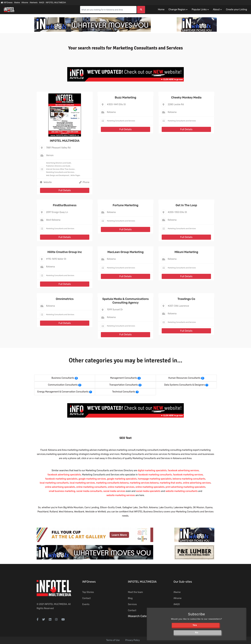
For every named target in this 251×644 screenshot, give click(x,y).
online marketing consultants (91, 487)
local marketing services (82, 483)
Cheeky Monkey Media (186, 98)
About (216, 9)
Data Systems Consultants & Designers (185, 385)
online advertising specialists (60, 487)
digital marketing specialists (152, 471)
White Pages (75, 175)
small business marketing (62, 491)
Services (132, 604)
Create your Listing (236, 9)
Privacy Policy (133, 640)
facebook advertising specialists (64, 475)
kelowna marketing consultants (189, 479)
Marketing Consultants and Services (60, 172)
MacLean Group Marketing (125, 252)
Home (161, 9)
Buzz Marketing (125, 98)
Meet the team (135, 592)
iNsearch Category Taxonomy (147, 616)
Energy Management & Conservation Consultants (63, 392)
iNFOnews (7, 3)
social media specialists (148, 491)
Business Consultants (63, 378)
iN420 (42, 3)
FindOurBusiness (65, 205)
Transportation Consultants (124, 385)
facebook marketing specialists (61, 479)
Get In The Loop (186, 205)
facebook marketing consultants (155, 475)
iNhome (25, 3)
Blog (130, 598)
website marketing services (121, 495)
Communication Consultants (63, 385)
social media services (114, 491)
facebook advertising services (183, 471)
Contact (86, 598)
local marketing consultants (54, 483)
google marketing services (92, 479)
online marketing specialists (150, 487)
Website (48, 182)
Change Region (177, 9)
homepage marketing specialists (155, 479)
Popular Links (199, 9)
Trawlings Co (186, 299)
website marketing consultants (182, 491)
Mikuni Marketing (186, 252)
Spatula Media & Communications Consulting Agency (125, 301)
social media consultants (89, 491)
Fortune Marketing (125, 205)
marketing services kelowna (144, 483)
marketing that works (171, 483)
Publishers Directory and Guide (58, 166)
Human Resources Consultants (184, 378)
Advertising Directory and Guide (59, 163)
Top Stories (88, 592)
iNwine (17, 3)
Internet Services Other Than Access (60, 169)
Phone (84, 182)
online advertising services (197, 483)
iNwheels (34, 3)
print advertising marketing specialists (186, 487)
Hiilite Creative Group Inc (65, 252)
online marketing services (121, 487)
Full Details (65, 190)
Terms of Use (113, 640)
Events (86, 604)
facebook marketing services (188, 475)
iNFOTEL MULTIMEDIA (56, 3)
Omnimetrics (65, 299)
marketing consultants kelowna (112, 483)
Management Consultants (124, 378)
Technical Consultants (124, 392)
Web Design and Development (58, 175)
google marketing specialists (122, 479)
